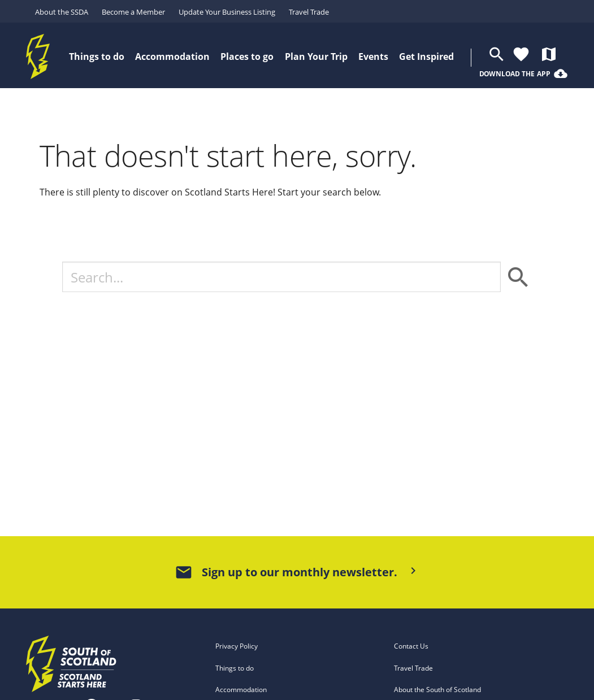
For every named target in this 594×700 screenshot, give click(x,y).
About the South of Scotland (437, 690)
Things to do (235, 668)
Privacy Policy (237, 646)
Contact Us (411, 646)
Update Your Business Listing (227, 12)
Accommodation (241, 690)
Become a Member (133, 12)
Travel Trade (309, 12)
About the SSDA (62, 12)
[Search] (281, 277)
